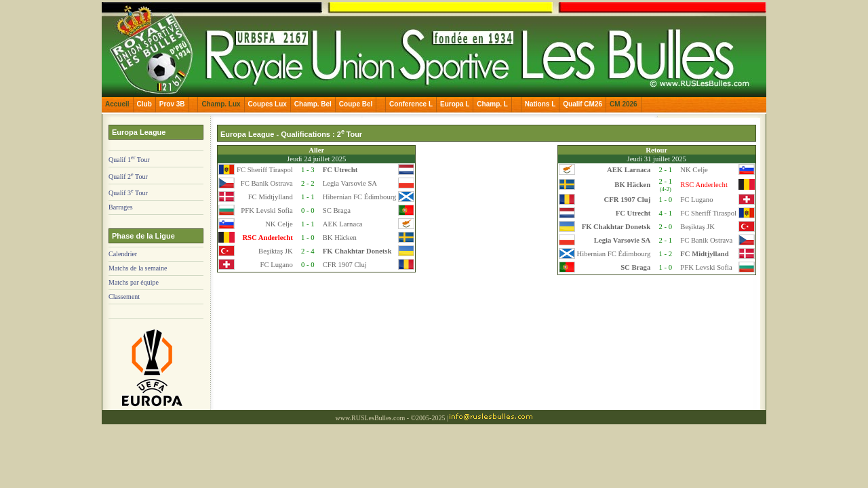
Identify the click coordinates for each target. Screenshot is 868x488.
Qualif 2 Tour (128, 177)
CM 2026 (624, 104)
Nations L (540, 104)
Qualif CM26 (583, 104)
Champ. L (492, 104)
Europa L (455, 104)
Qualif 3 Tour (128, 193)
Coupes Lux (268, 104)
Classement (124, 297)
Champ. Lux (221, 104)
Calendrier (123, 254)
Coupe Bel (356, 104)
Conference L (411, 104)
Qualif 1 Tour (129, 160)
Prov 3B (172, 104)
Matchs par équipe (134, 282)
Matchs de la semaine (138, 268)
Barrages (121, 207)
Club (144, 104)
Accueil (117, 104)
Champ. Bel (313, 104)
